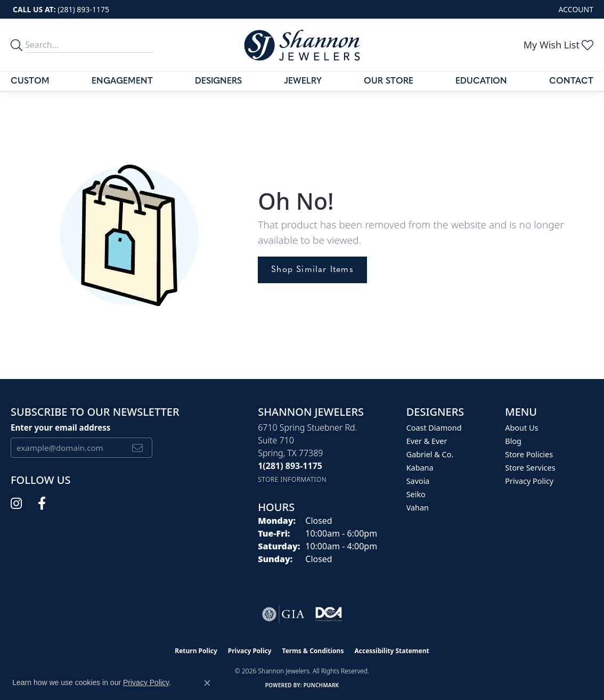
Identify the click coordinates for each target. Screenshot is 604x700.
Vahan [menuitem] (418, 508)
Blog (513, 441)
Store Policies (529, 454)
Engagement (122, 81)
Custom (30, 81)
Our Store (389, 81)
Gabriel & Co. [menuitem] (430, 454)
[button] (575, 9)
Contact (571, 81)
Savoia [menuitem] (418, 481)
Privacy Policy (529, 481)
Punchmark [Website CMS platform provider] (321, 685)
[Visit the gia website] (283, 614)
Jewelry (303, 81)
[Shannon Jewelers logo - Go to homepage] (302, 45)
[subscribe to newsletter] (138, 448)
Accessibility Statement (391, 651)
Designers (218, 81)
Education (481, 81)
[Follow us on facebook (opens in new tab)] (42, 504)
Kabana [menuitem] (420, 468)
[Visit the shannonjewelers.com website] (328, 614)
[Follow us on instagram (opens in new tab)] (16, 504)
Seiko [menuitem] (416, 494)
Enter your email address (60, 427)
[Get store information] (292, 479)
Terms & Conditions (313, 651)
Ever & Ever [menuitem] (427, 441)
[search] (18, 45)
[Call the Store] (290, 466)
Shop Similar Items (312, 270)
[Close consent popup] (207, 683)
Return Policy (196, 651)
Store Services (530, 468)
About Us (521, 428)
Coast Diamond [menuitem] (434, 428)
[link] (60, 9)
